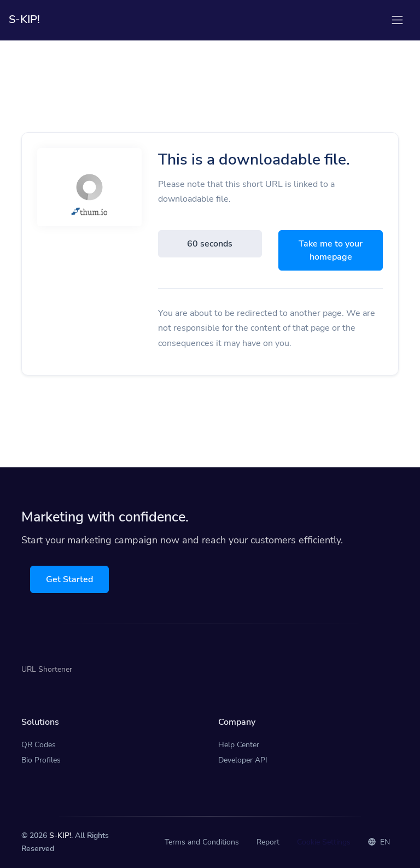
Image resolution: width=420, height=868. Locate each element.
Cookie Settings (324, 842)
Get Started (69, 579)
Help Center (239, 745)
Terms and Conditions (202, 842)
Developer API (243, 760)
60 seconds (210, 244)
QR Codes (39, 745)
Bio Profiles (41, 760)
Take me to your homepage (331, 250)
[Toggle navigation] (397, 20)
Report (268, 842)
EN (379, 842)
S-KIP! (60, 835)
